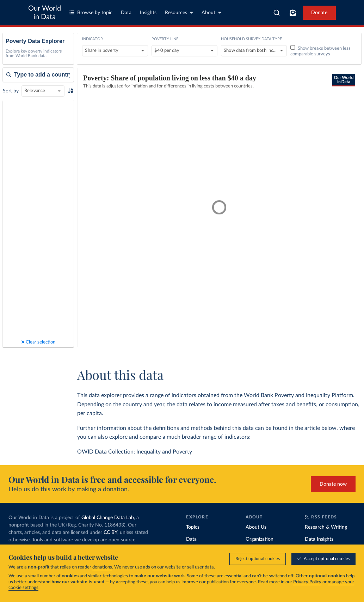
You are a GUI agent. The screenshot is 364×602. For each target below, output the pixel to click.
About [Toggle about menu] (211, 13)
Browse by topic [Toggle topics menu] (91, 13)
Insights (148, 13)
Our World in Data (45, 13)
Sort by (11, 91)
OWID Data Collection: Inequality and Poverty (135, 452)
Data (126, 13)
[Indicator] (115, 51)
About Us (256, 527)
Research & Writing (326, 527)
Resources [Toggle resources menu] (179, 13)
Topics (193, 527)
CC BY (110, 533)
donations (102, 567)
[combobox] (277, 13)
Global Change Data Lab (108, 518)
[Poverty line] (184, 51)
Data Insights (319, 539)
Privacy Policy (307, 582)
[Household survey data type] (254, 51)
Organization (260, 539)
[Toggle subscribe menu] (293, 13)
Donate (319, 13)
